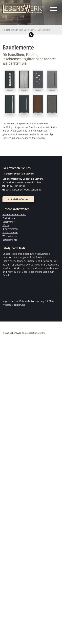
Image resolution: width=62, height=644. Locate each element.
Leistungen (29, 30)
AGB (49, 301)
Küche (6, 225)
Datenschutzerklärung (32, 301)
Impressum (9, 301)
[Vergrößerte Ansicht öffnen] (31, 93)
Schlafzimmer (10, 232)
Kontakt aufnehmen (20, 199)
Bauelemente (44, 30)
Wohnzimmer (10, 236)
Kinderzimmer (10, 229)
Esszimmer (9, 222)
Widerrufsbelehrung (14, 305)
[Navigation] (54, 9)
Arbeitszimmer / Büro (14, 214)
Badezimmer (10, 218)
